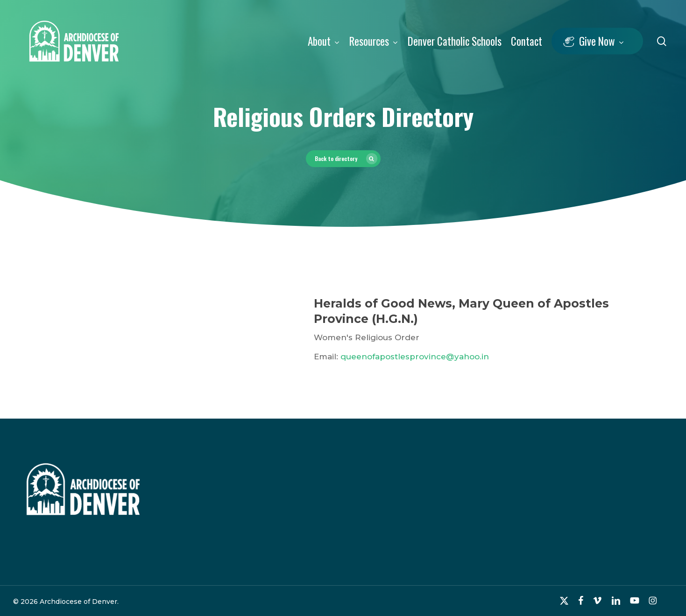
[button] (343, 159)
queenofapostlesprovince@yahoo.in (415, 357)
